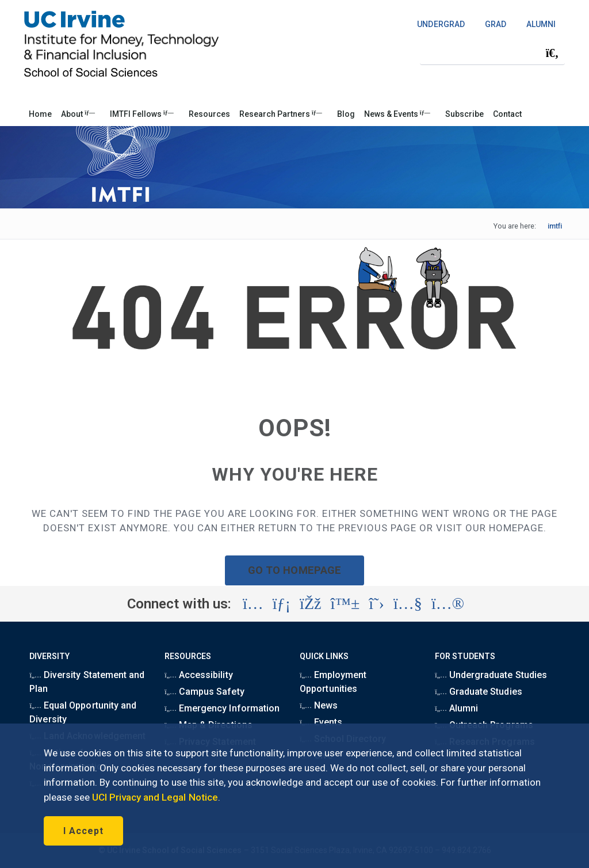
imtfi (555, 226)
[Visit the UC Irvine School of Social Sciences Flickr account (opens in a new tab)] (448, 604)
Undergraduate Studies (491, 675)
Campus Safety (204, 692)
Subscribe (464, 114)
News (319, 705)
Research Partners (281, 114)
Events (321, 722)
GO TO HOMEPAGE (294, 570)
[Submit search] (552, 53)
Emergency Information (222, 708)
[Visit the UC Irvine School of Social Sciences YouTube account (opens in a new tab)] (408, 604)
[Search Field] (492, 53)
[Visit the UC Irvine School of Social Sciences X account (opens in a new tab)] (376, 604)
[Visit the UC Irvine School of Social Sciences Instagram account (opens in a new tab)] (253, 604)
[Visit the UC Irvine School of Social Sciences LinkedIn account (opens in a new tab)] (282, 604)
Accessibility (198, 675)
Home (40, 114)
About (78, 114)
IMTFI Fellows (142, 114)
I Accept (83, 831)
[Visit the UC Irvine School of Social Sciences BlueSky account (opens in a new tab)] (345, 604)
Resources (209, 114)
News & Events (397, 114)
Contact (507, 114)
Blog (346, 114)
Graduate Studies (478, 692)
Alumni (456, 708)
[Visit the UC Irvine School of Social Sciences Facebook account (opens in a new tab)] (310, 604)
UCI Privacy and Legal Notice (155, 797)
